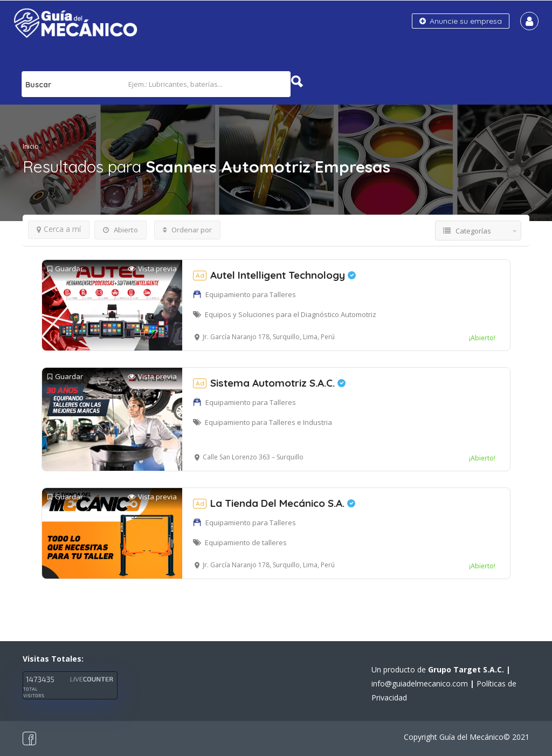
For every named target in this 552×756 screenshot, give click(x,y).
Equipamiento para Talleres (251, 294)
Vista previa (152, 269)
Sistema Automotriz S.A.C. (269, 383)
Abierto (120, 230)
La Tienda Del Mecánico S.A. (274, 503)
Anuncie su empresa (461, 21)
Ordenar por (187, 230)
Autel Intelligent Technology (274, 275)
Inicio (31, 146)
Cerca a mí (59, 229)
